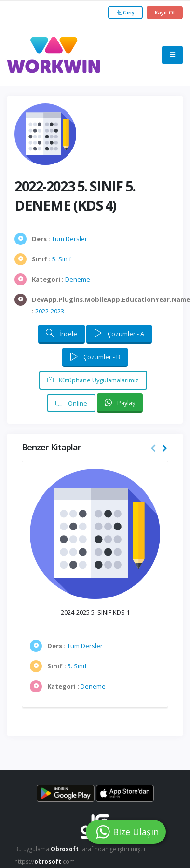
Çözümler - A (119, 333)
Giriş (125, 13)
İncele (61, 333)
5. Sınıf (62, 259)
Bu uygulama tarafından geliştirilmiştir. (81, 849)
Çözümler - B (95, 357)
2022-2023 (50, 311)
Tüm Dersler (69, 239)
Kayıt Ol (165, 13)
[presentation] (153, 448)
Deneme (78, 279)
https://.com (45, 861)
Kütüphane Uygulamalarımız (93, 380)
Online (71, 403)
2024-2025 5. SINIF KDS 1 (95, 612)
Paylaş (120, 403)
